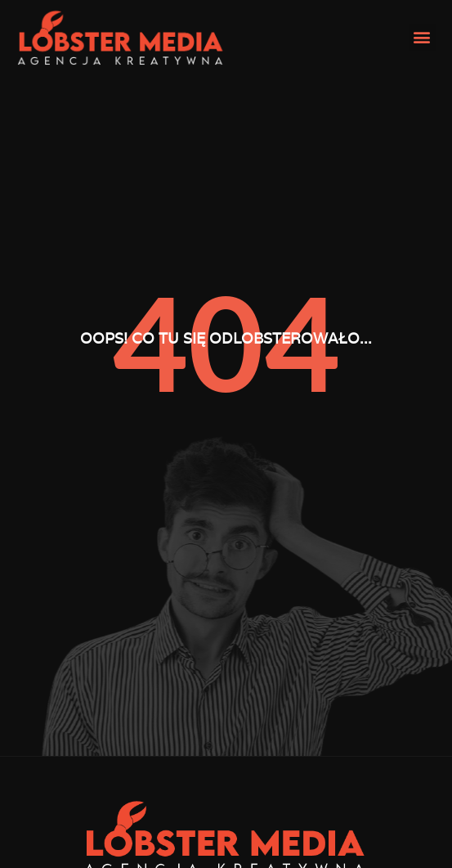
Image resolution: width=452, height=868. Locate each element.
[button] (422, 37)
